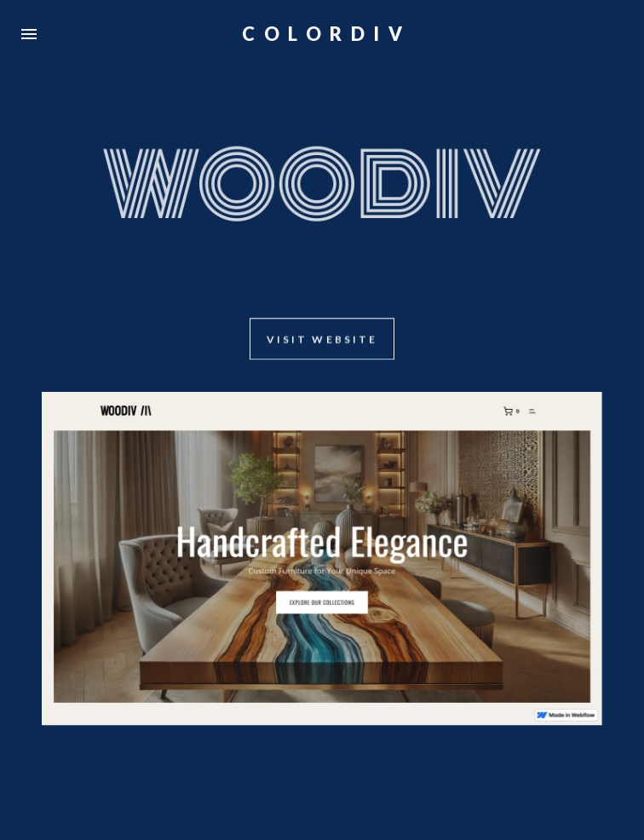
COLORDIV (326, 34)
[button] (29, 34)
